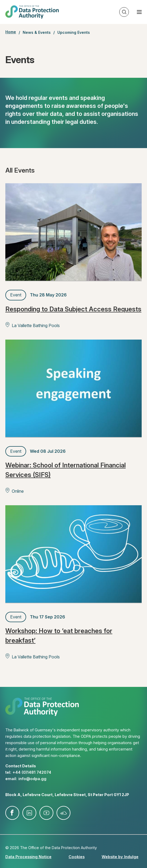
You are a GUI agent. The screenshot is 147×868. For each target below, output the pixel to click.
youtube (46, 813)
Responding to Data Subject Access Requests (73, 309)
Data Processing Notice (28, 857)
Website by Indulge (120, 857)
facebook (12, 813)
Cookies (77, 857)
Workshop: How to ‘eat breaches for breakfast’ (59, 636)
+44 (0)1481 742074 (32, 772)
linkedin (29, 813)
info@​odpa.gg (32, 779)
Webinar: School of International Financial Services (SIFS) (65, 470)
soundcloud (63, 813)
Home (11, 32)
